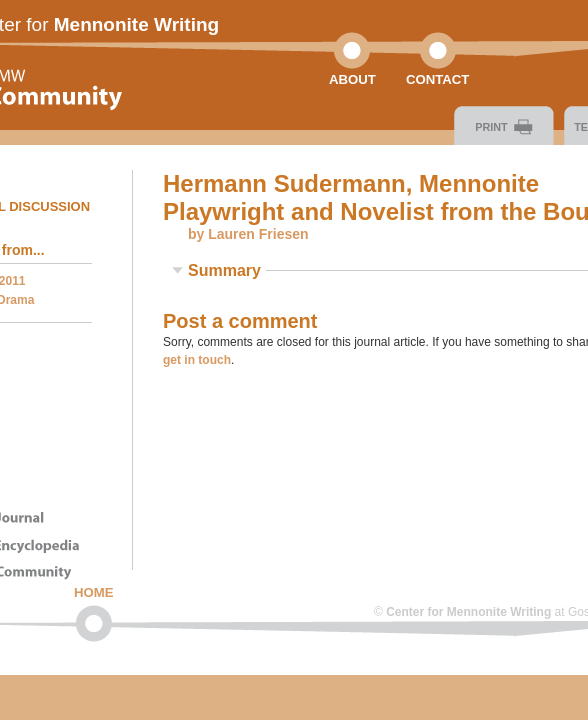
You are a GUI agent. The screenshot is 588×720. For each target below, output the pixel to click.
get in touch (197, 360)
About (352, 79)
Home (94, 592)
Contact (437, 79)
